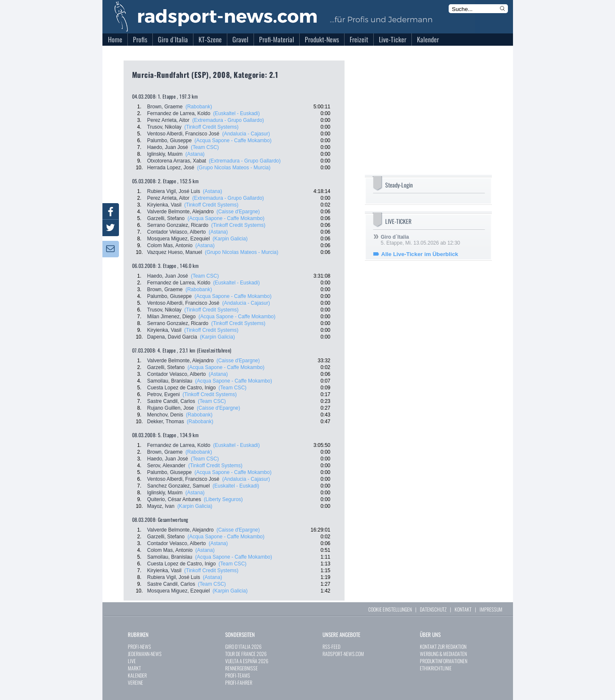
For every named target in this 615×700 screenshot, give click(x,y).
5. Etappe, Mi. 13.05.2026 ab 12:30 (421, 240)
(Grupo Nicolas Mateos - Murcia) (234, 168)
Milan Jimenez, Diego (172, 317)
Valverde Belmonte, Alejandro (181, 212)
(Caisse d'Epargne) (238, 212)
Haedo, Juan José (168, 147)
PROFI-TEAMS (238, 675)
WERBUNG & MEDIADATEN (443, 654)
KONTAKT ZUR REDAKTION (443, 646)
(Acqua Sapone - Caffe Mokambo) (233, 141)
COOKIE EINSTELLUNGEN (390, 609)
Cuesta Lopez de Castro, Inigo (182, 388)
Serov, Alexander (167, 466)
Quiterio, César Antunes (174, 499)
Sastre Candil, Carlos (171, 401)
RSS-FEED (331, 646)
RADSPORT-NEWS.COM (343, 654)
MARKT (134, 668)
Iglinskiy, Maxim (165, 154)
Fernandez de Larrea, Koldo (179, 113)
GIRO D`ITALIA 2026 (243, 646)
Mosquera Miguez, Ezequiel (179, 239)
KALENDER (137, 675)
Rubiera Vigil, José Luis (174, 191)
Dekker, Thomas (166, 422)
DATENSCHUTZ (433, 609)
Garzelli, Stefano (166, 218)
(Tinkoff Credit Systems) (212, 127)
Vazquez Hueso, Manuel (175, 252)
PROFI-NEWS (139, 646)
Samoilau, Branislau (170, 381)
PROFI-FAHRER (239, 682)
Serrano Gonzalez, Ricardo (178, 225)
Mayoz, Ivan (161, 506)
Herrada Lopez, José (171, 168)
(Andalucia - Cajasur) (246, 134)
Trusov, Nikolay (164, 127)
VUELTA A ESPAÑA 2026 (247, 661)
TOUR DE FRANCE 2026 (246, 654)
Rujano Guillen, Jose (171, 408)
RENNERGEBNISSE (241, 668)
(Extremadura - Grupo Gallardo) (228, 120)
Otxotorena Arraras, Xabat (177, 161)
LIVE (132, 661)
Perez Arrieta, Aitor (168, 120)
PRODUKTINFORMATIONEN (444, 661)
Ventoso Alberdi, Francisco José (183, 134)
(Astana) (195, 154)
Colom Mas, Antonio (170, 245)
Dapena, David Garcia (172, 337)
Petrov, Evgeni (164, 394)
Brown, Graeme (165, 107)
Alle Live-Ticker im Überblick (420, 254)
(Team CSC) (205, 147)
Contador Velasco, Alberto (177, 232)
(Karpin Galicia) (230, 239)
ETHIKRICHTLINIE (436, 668)
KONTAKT (463, 609)
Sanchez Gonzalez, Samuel (179, 486)
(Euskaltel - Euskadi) (237, 113)
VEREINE (135, 682)
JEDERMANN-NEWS (145, 654)
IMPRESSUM (491, 609)
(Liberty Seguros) (223, 499)
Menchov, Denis (165, 415)
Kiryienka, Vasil (164, 205)
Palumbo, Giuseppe (170, 141)
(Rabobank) (199, 107)
